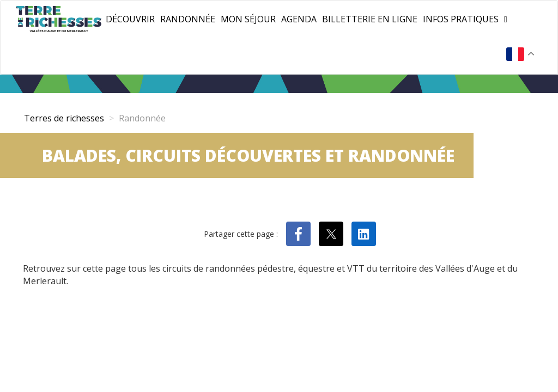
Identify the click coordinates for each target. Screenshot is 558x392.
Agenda (299, 19)
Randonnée (188, 19)
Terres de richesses (64, 118)
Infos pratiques (461, 19)
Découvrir (130, 19)
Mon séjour (248, 19)
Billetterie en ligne (370, 19)
